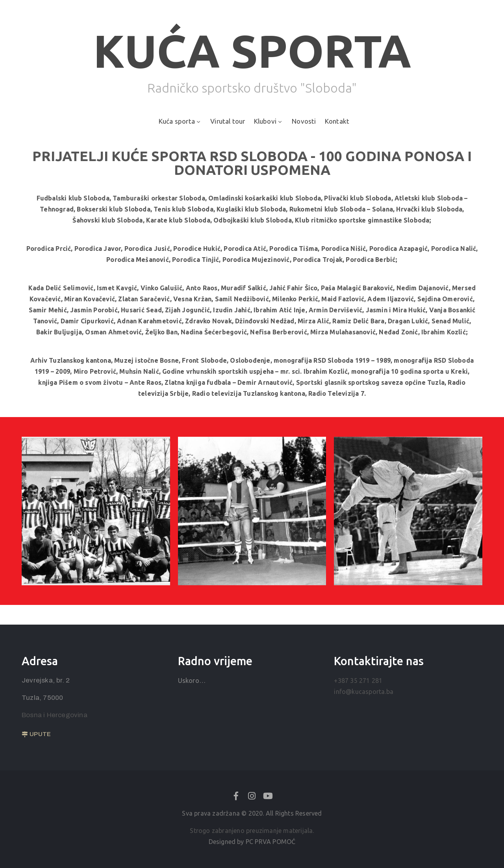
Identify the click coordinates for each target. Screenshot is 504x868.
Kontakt (337, 121)
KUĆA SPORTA (252, 51)
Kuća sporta (180, 121)
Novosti (304, 121)
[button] (36, 734)
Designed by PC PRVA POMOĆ (252, 842)
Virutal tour (228, 121)
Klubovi (269, 121)
